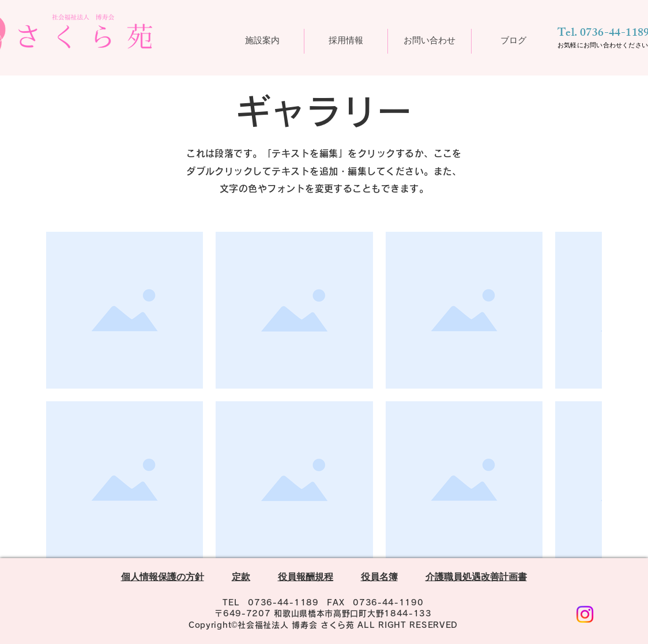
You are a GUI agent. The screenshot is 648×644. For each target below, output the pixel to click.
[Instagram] (585, 614)
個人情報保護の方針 (163, 579)
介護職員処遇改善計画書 (476, 579)
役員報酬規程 (306, 579)
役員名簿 (379, 579)
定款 (241, 579)
